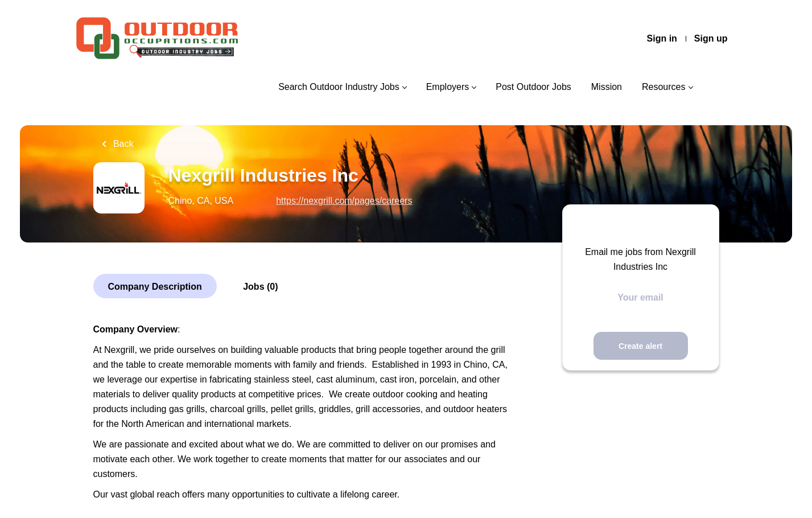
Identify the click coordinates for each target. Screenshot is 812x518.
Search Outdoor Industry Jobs (339, 87)
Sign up (711, 38)
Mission (607, 87)
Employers (448, 87)
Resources (663, 87)
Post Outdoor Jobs (533, 87)
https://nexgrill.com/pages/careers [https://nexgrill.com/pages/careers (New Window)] (344, 201)
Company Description (155, 287)
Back (122, 144)
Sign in (662, 38)
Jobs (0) (260, 287)
